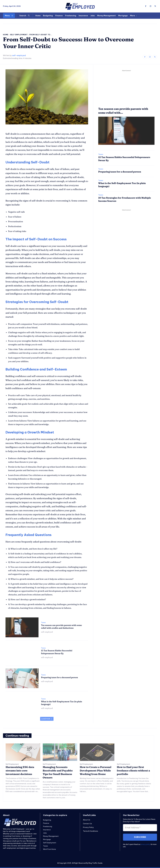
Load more (47, 719)
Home (6, 35)
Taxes (43, 623)
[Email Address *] (140, 828)
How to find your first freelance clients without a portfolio (133, 771)
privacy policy (145, 844)
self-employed (19, 56)
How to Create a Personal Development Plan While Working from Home (95, 771)
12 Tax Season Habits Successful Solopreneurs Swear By (57, 652)
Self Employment (19, 35)
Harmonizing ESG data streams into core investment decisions (20, 771)
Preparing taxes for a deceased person (59, 677)
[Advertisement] (126, 89)
